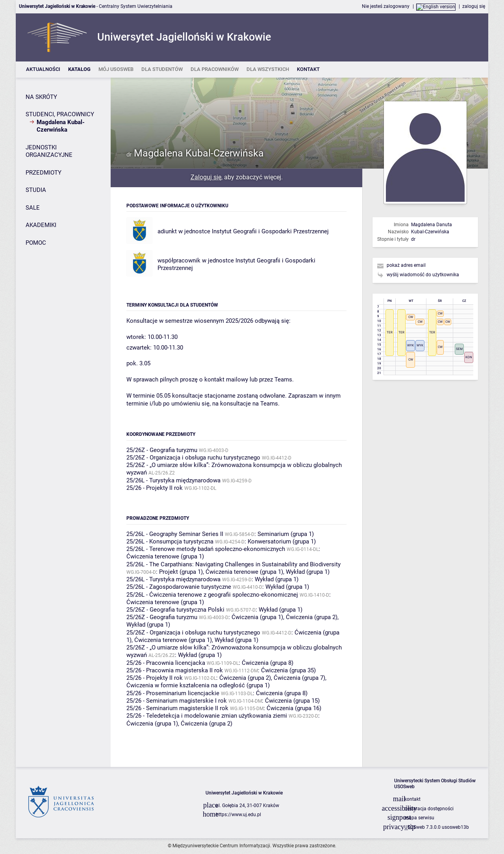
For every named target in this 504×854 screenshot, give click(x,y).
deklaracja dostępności (429, 809)
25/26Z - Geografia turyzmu (162, 450)
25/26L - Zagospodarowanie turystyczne (179, 587)
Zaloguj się (206, 177)
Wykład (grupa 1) (308, 572)
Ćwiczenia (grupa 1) (257, 617)
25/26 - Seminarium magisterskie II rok (177, 708)
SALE (33, 208)
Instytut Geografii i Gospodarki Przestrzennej (270, 231)
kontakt (412, 799)
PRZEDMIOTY (44, 173)
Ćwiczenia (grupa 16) (294, 708)
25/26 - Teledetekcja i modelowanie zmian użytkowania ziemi (207, 716)
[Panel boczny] (63, 422)
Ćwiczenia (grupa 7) (299, 678)
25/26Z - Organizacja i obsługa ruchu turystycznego (193, 458)
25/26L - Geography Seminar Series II (175, 534)
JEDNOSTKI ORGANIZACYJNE (49, 151)
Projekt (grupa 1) (181, 572)
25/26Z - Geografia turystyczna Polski (175, 610)
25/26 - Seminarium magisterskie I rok (177, 701)
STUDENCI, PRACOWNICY (60, 114)
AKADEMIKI (41, 225)
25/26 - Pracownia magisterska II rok (175, 670)
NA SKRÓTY (41, 97)
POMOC (36, 243)
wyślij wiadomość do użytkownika (423, 275)
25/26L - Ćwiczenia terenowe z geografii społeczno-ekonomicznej (212, 595)
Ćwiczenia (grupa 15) (292, 701)
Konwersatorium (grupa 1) (282, 541)
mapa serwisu (419, 818)
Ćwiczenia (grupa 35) (288, 670)
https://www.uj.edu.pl (238, 815)
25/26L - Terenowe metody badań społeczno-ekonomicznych (206, 549)
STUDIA (36, 190)
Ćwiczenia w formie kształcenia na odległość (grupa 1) (198, 685)
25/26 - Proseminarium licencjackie (173, 693)
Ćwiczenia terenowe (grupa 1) (165, 556)
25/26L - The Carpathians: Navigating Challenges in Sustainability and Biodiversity (233, 564)
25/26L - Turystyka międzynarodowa (173, 480)
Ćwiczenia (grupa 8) (268, 663)
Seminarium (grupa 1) (286, 534)
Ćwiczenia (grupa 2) (312, 617)
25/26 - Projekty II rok (155, 488)
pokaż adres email (406, 265)
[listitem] (43, 70)
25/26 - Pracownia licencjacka (166, 663)
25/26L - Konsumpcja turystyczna (170, 541)
